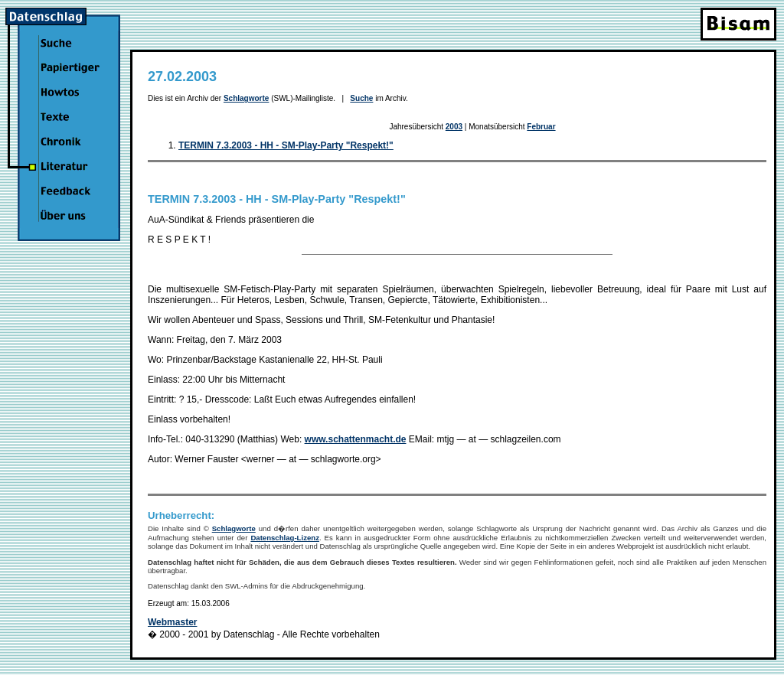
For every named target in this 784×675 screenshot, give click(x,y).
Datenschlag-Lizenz (285, 538)
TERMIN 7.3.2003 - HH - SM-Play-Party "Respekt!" (286, 145)
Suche (361, 98)
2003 (454, 127)
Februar (541, 127)
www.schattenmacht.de (356, 439)
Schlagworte (246, 98)
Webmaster (172, 622)
